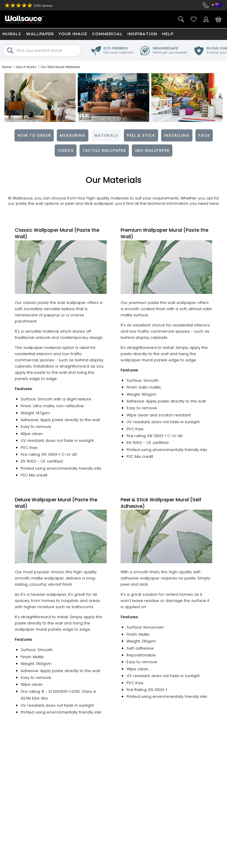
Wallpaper (40, 34)
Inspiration (142, 34)
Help (168, 34)
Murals (12, 34)
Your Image (73, 34)
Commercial (107, 34)
